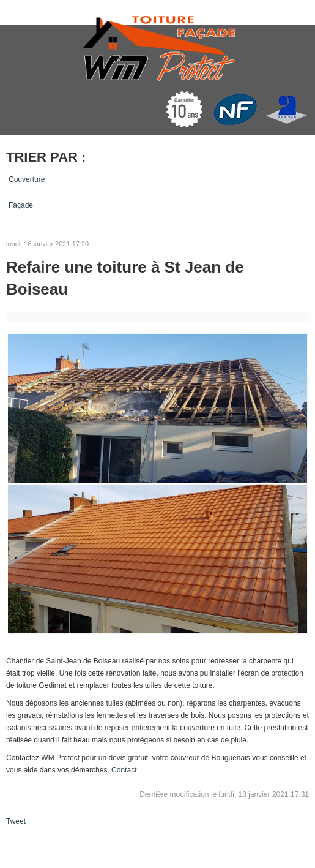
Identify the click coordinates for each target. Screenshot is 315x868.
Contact (124, 770)
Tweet (16, 821)
